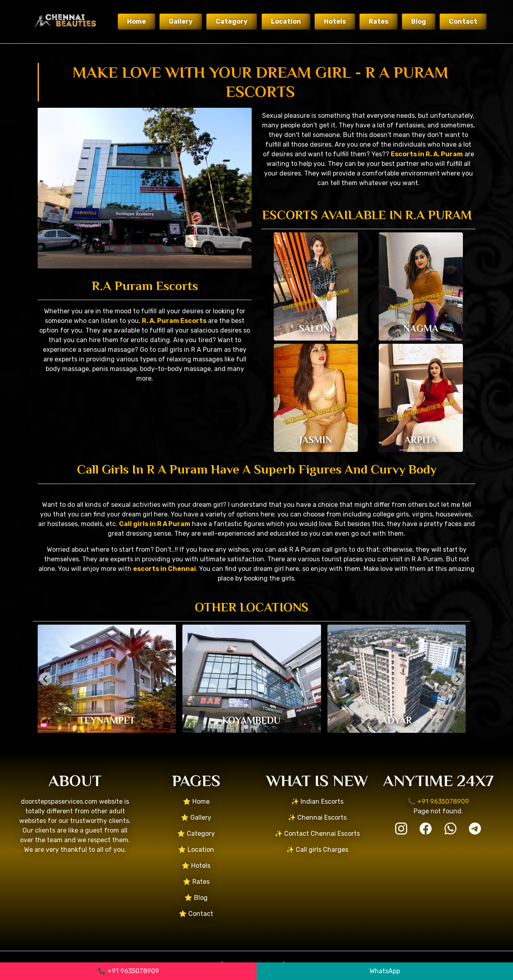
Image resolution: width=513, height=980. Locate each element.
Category (232, 21)
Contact (463, 21)
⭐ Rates (196, 882)
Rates (379, 21)
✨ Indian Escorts (317, 802)
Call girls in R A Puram (155, 524)
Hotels (335, 21)
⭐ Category (196, 834)
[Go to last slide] (46, 679)
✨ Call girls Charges (317, 850)
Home (136, 21)
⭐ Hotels (196, 866)
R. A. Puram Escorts (174, 321)
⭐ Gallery (196, 818)
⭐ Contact (196, 914)
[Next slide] (458, 679)
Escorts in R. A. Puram (427, 154)
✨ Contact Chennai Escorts (317, 834)
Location (286, 21)
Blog (419, 21)
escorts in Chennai (165, 569)
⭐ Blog (196, 898)
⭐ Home (196, 802)
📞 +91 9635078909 (128, 971)
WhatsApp (385, 971)
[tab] (246, 727)
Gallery (181, 21)
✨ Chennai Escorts (317, 818)
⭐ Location (196, 850)
